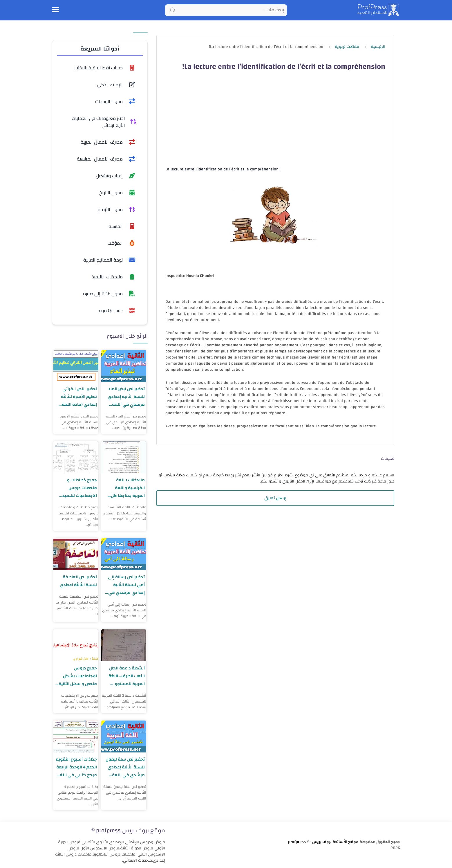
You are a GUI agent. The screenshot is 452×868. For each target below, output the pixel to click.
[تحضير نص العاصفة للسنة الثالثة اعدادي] (76, 554)
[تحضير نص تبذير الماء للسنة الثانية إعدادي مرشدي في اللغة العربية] (124, 366)
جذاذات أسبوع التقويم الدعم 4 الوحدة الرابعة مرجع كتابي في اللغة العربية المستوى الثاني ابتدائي (76, 767)
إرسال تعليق (275, 498)
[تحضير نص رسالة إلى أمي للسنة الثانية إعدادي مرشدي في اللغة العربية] (124, 554)
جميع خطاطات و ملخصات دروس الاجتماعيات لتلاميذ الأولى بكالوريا (79, 488)
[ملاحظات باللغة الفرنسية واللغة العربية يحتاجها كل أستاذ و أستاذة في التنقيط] (124, 457)
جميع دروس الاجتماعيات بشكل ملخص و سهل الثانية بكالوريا (78, 676)
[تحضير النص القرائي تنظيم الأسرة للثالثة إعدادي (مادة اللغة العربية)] (76, 366)
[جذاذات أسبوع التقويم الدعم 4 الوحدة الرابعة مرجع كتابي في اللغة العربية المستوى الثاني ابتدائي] (76, 736)
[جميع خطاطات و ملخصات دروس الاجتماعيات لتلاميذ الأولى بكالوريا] (76, 457)
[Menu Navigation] (56, 10)
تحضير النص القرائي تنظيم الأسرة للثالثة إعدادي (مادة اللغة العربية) (79, 397)
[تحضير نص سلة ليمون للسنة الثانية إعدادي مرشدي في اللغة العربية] (124, 736)
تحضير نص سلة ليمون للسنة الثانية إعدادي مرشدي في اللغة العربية (125, 767)
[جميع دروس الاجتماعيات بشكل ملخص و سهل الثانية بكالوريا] (76, 645)
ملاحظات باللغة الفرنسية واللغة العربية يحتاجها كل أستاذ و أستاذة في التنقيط (127, 488)
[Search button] (173, 10)
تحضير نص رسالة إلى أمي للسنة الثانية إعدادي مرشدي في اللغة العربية (126, 585)
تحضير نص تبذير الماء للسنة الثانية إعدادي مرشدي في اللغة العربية (126, 397)
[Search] (226, 10)
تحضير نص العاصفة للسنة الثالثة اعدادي (78, 581)
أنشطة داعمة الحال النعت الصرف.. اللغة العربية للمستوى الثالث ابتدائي (126, 676)
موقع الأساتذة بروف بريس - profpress (323, 842)
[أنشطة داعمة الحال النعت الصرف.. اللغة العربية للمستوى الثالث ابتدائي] (124, 645)
